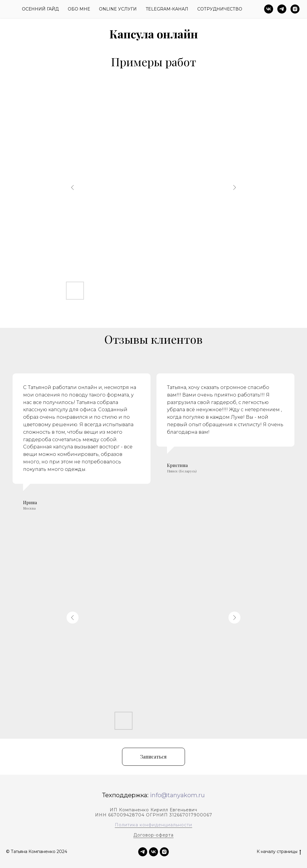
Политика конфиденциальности (153, 825)
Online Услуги (118, 9)
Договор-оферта (153, 835)
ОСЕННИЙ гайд (40, 9)
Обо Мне (79, 9)
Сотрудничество (220, 9)
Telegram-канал (167, 9)
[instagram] (295, 9)
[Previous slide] (73, 187)
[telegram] (282, 9)
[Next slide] (234, 187)
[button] (153, 757)
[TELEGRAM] (143, 852)
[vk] (269, 9)
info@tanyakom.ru (177, 795)
